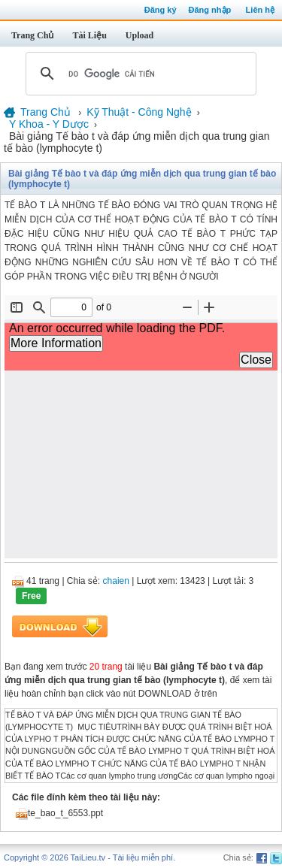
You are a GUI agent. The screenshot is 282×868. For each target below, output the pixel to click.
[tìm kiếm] (139, 74)
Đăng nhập (210, 10)
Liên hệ (260, 10)
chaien (116, 581)
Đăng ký (161, 10)
